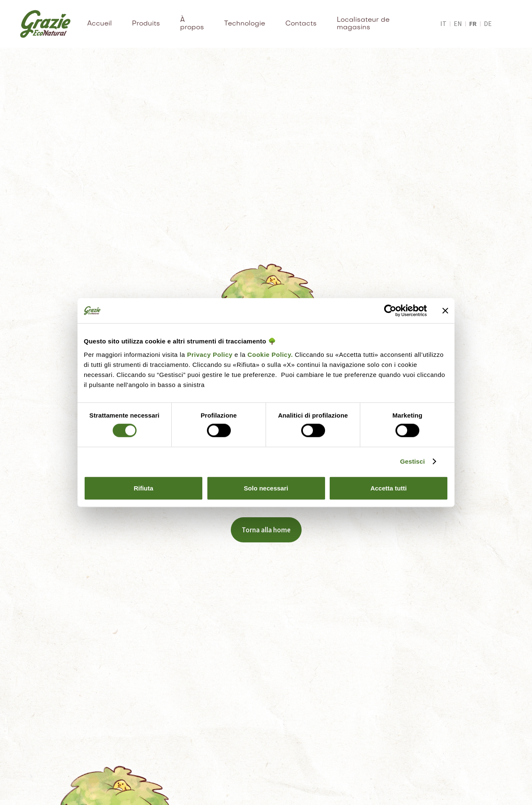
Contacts (301, 24)
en (458, 24)
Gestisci (412, 461)
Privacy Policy (210, 354)
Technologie (245, 24)
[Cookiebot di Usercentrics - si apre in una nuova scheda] (390, 311)
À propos (192, 24)
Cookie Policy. (269, 354)
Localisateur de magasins (363, 24)
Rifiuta (143, 488)
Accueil (99, 24)
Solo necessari (266, 488)
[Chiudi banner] (445, 311)
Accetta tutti (389, 488)
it (443, 24)
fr (473, 24)
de (488, 24)
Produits (146, 24)
